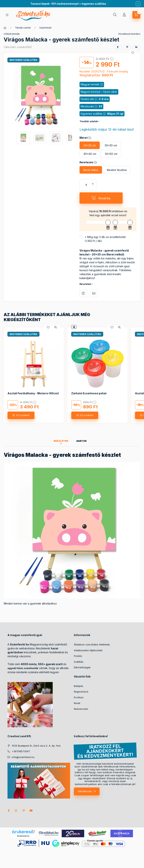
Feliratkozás (85, 791)
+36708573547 (21, 751)
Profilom (79, 697)
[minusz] (93, 186)
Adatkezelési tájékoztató (88, 650)
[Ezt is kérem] (21, 415)
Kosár (77, 703)
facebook (9, 811)
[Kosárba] (101, 198)
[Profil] (124, 15)
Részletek (85, 284)
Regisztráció (81, 692)
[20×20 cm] (90, 145)
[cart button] (136, 15)
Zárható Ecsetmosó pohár (89, 393)
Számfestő (45, 28)
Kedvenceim (81, 709)
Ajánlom (94, 293)
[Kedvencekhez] (133, 53)
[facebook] (118, 47)
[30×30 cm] (111, 145)
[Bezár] (138, 4)
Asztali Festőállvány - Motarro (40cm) (33, 393)
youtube (31, 811)
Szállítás (79, 662)
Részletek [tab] (61, 441)
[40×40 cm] (90, 154)
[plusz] (93, 184)
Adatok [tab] (82, 441)
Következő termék (129, 34)
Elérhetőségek (82, 667)
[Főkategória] (5, 28)
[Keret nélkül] (91, 170)
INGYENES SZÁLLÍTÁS (23, 60)
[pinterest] (127, 47)
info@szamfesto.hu (23, 757)
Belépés (79, 686)
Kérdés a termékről (83, 293)
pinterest (24, 811)
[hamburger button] (7, 15)
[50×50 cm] (111, 154)
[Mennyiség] (86, 185)
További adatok (89, 121)
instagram (16, 811)
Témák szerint (23, 28)
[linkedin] (136, 47)
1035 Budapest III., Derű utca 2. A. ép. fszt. (36, 746)
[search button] (115, 15)
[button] (40, 95)
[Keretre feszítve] (117, 170)
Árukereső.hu (23, 836)
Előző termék (13, 34)
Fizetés (78, 656)
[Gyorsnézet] (56, 327)
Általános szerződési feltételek (92, 644)
